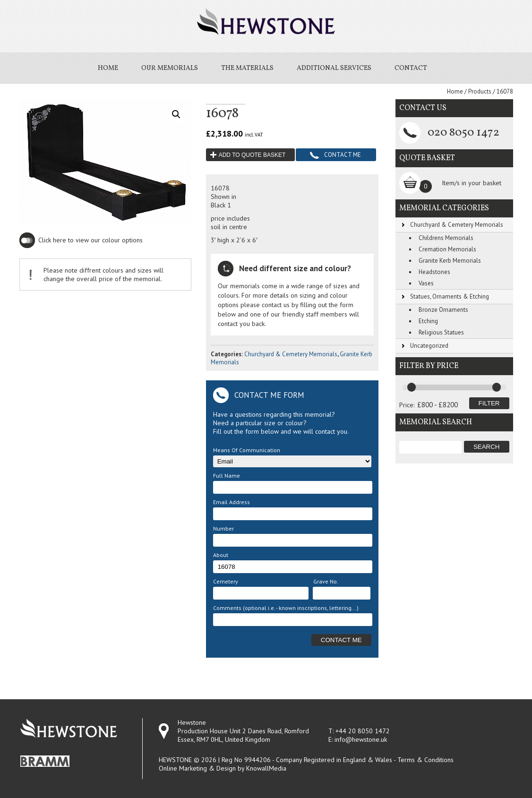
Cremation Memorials (447, 249)
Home (108, 68)
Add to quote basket (252, 155)
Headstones (434, 272)
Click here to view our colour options (90, 240)
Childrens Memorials (446, 238)
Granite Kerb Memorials (450, 261)
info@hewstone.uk (361, 739)
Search (487, 447)
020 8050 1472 (463, 133)
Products (480, 91)
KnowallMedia (266, 768)
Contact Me (343, 155)
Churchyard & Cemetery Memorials (291, 354)
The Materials (247, 68)
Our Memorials (170, 68)
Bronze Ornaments (443, 310)
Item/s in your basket (472, 183)
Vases (426, 283)
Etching (428, 321)
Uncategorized (429, 346)
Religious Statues (441, 332)
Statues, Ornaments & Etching (450, 296)
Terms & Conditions (425, 760)
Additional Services (334, 68)
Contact (411, 68)
